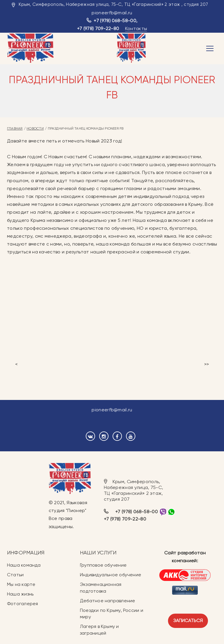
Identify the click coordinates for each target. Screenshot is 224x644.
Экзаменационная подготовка (101, 588)
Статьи (15, 575)
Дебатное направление (107, 601)
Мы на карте (21, 584)
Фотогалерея (22, 604)
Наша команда (24, 565)
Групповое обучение (103, 565)
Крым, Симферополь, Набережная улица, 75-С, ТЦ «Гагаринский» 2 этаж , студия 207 (113, 4)
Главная (15, 128)
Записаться (188, 620)
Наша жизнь (20, 594)
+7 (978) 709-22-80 (98, 28)
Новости (35, 128)
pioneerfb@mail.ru (112, 13)
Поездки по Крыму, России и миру (112, 614)
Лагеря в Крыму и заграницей (99, 630)
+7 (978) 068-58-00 (115, 21)
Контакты (136, 28)
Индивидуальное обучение (111, 575)
